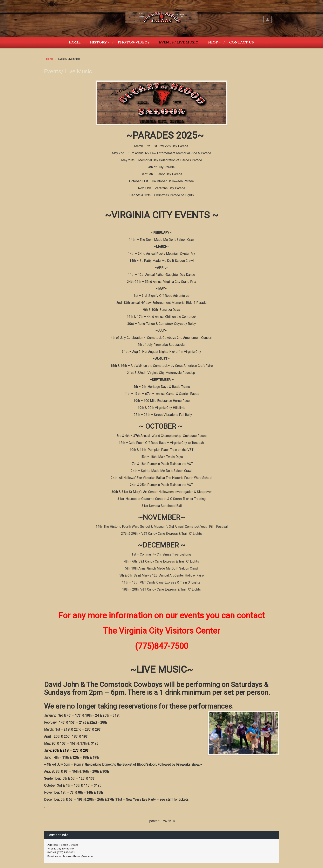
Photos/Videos (134, 42)
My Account (268, 19)
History (98, 42)
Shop (213, 42)
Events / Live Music (179, 42)
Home (75, 42)
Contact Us (241, 42)
